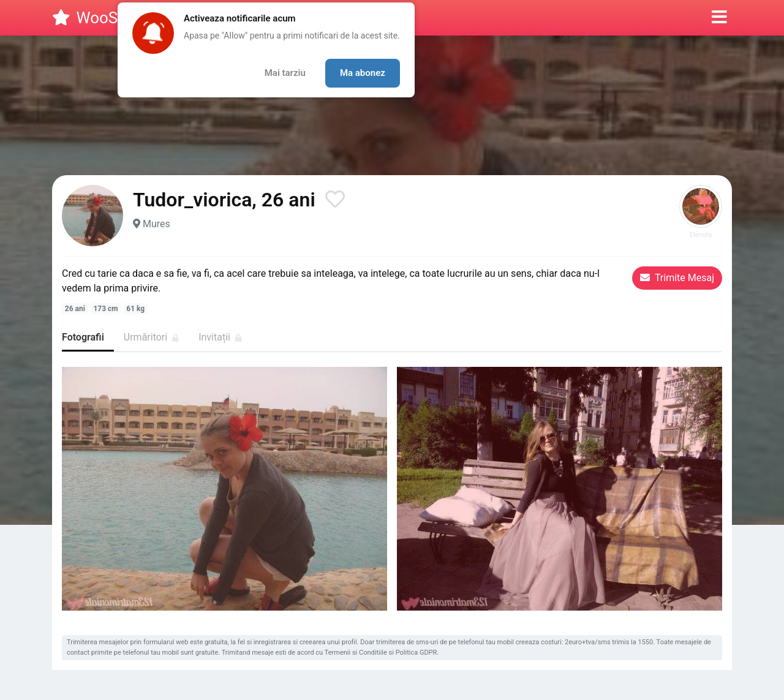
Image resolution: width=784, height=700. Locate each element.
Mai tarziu (285, 73)
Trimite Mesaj (677, 278)
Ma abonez (363, 73)
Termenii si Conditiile (356, 653)
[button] (719, 18)
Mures (156, 224)
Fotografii (83, 337)
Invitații (220, 337)
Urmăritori (151, 337)
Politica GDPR (417, 653)
